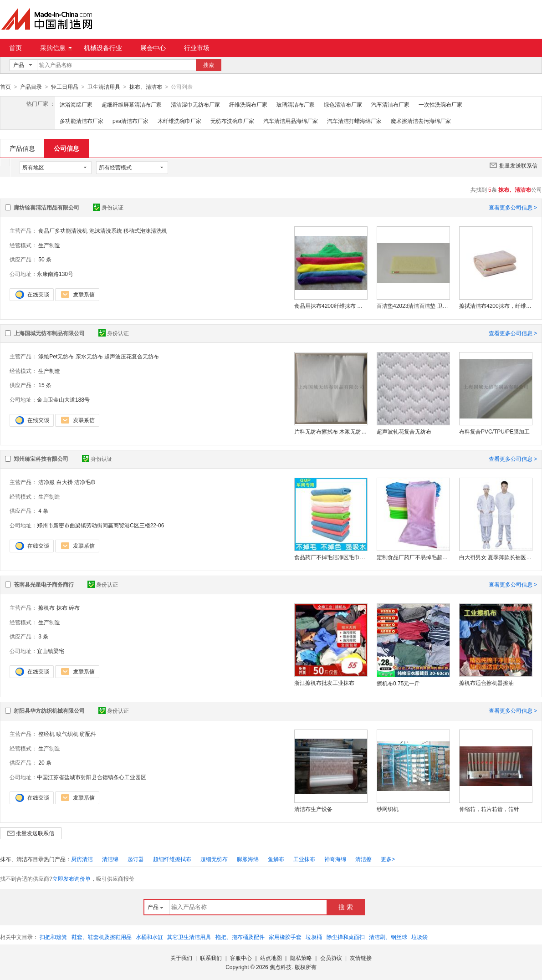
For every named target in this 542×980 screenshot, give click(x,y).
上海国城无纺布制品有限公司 (49, 333)
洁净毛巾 (85, 482)
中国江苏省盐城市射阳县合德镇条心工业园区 (92, 777)
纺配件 (88, 734)
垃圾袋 (419, 937)
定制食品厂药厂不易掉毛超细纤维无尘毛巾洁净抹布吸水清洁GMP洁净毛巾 (413, 557)
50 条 (45, 259)
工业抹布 (304, 859)
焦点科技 (281, 967)
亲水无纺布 (89, 356)
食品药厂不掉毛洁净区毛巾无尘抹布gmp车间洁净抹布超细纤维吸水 (331, 557)
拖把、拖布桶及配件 (240, 937)
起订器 (136, 859)
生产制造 (49, 245)
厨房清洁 (82, 859)
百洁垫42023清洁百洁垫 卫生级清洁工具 (413, 306)
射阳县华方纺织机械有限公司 (49, 710)
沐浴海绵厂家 (76, 104)
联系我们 (211, 958)
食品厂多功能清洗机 (63, 230)
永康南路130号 (55, 274)
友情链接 (361, 958)
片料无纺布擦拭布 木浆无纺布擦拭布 (331, 431)
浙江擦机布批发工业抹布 (324, 683)
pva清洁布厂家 (130, 121)
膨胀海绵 (248, 859)
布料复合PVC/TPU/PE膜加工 (494, 431)
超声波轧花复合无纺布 (404, 431)
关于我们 (181, 958)
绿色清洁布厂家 (343, 104)
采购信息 (56, 48)
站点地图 (271, 958)
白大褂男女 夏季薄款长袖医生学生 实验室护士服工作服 (496, 557)
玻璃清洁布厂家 (296, 104)
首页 (15, 48)
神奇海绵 (335, 859)
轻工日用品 (65, 87)
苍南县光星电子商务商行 (44, 584)
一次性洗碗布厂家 (440, 104)
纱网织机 (388, 809)
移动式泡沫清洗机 (145, 230)
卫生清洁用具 (104, 87)
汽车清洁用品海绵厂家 (291, 121)
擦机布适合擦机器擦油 (486, 683)
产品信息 (22, 148)
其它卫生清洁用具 (189, 937)
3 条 (43, 636)
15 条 (45, 385)
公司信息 (66, 148)
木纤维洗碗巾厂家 (179, 121)
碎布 (74, 607)
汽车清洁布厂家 (390, 104)
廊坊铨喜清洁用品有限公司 (46, 207)
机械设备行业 (103, 48)
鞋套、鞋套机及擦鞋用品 (102, 937)
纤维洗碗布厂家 (248, 104)
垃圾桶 (314, 937)
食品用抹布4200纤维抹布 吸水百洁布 (331, 306)
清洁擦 (363, 859)
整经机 (46, 734)
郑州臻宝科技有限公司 (41, 459)
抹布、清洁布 (146, 87)
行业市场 (197, 48)
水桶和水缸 (149, 937)
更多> (388, 859)
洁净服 (46, 482)
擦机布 (46, 607)
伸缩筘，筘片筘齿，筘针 (489, 809)
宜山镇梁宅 (51, 651)
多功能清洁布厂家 (82, 121)
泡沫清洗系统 (106, 230)
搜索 (209, 65)
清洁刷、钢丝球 (388, 937)
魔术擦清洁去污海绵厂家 (421, 121)
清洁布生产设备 (313, 809)
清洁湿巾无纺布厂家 (195, 104)
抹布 (62, 607)
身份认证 (108, 207)
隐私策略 (301, 958)
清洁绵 (110, 859)
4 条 (43, 510)
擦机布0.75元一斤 (398, 683)
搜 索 (346, 907)
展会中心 (153, 48)
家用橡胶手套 (285, 937)
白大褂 (65, 482)
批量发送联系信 (514, 165)
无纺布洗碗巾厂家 (232, 121)
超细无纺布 (214, 859)
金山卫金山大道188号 (63, 399)
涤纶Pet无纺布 (56, 356)
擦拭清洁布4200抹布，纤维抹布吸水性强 (496, 306)
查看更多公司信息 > (513, 207)
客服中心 (241, 958)
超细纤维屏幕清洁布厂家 (132, 104)
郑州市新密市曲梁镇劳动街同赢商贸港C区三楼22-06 (100, 525)
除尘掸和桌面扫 (346, 937)
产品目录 (31, 87)
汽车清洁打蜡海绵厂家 (354, 121)
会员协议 (331, 958)
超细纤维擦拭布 (172, 859)
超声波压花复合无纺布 (132, 356)
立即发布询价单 (72, 878)
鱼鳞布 (276, 859)
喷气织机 (67, 734)
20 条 (45, 762)
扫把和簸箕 (53, 937)
